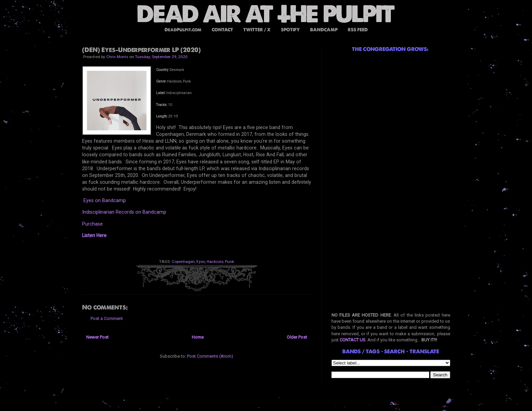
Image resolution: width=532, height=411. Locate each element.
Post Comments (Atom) (210, 356)
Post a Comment (107, 318)
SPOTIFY (290, 30)
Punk (230, 262)
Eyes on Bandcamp (105, 200)
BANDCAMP (324, 30)
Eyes (201, 262)
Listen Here (94, 235)
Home (198, 337)
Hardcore (215, 262)
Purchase (92, 224)
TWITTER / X (257, 30)
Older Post (297, 337)
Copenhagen (183, 262)
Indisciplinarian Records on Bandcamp (124, 212)
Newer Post (97, 337)
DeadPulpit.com (183, 30)
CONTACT (222, 30)
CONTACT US (353, 340)
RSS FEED (358, 30)
